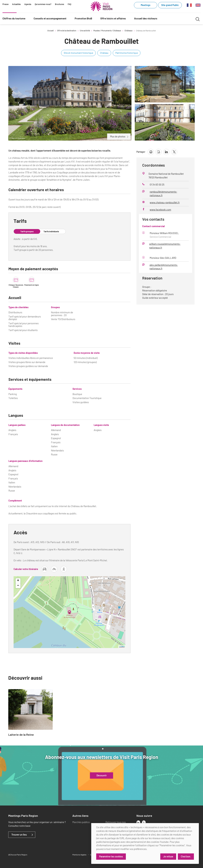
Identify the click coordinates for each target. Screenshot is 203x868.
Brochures (60, 4)
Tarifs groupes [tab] (27, 231)
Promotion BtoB (83, 18)
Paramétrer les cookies (111, 856)
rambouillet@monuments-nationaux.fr (163, 193)
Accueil (51, 31)
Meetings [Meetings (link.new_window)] (146, 5)
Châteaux (128, 31)
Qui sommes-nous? (43, 4)
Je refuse (168, 856)
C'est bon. (186, 856)
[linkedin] (138, 822)
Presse (5, 4)
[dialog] (145, 843)
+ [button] (18, 581)
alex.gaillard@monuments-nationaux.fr (164, 267)
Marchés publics (81, 822)
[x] (144, 822)
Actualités (16, 4)
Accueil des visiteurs (146, 18)
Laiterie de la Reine (21, 735)
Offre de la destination (67, 31)
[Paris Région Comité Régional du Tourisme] (101, 6)
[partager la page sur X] (174, 152)
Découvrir (102, 775)
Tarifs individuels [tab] (51, 231)
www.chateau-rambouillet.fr (165, 202)
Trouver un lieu (19, 835)
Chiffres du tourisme (14, 18)
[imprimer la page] (151, 152)
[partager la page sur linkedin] (166, 152)
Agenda (28, 4)
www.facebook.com (160, 210)
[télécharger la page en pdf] (159, 152)
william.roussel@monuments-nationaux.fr (165, 246)
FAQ (69, 4)
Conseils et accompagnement (50, 18)
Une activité (85, 31)
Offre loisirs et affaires (113, 18)
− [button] (18, 586)
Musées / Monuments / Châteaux (107, 31)
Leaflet (122, 647)
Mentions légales (79, 855)
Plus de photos (119, 137)
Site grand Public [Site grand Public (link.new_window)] (170, 5)
